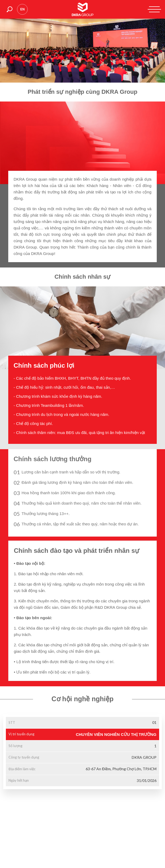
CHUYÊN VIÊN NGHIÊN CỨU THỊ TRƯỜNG (116, 734)
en (22, 9)
